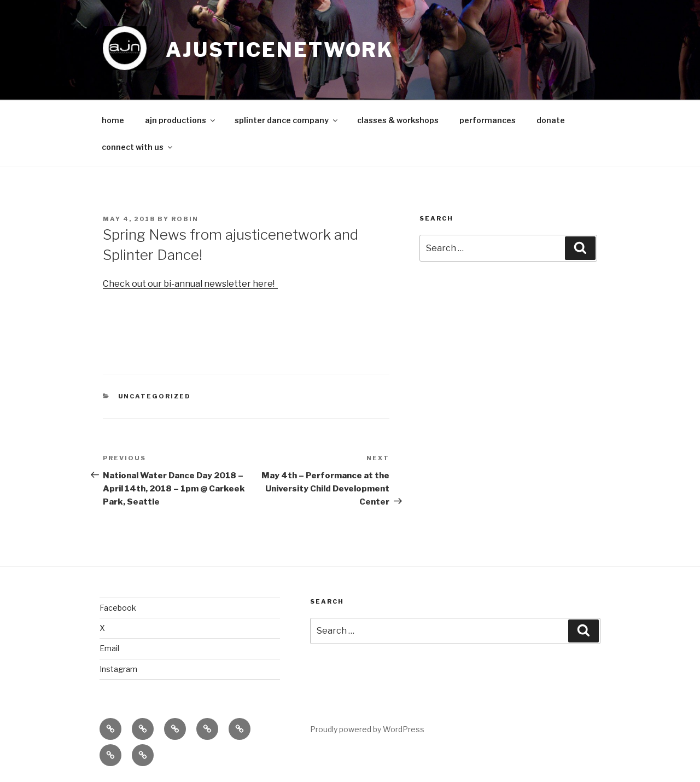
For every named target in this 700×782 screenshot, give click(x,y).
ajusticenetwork (280, 50)
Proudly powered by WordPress (367, 729)
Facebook (118, 608)
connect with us (138, 147)
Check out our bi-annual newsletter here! (190, 284)
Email (109, 648)
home (113, 120)
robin (185, 219)
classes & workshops (398, 120)
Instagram (118, 669)
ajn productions (181, 120)
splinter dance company (287, 120)
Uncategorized (155, 396)
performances (488, 120)
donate (551, 120)
